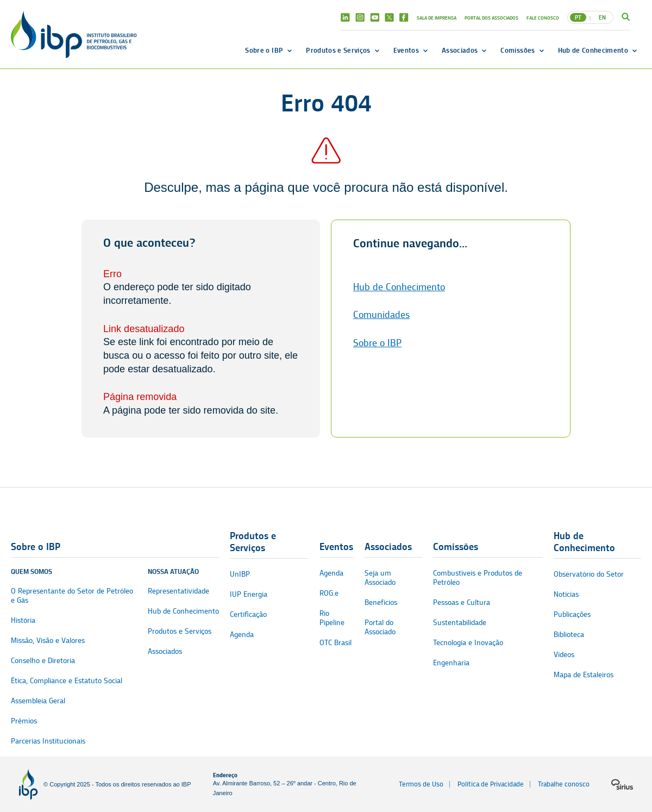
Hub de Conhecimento (593, 50)
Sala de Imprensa (437, 18)
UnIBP (240, 574)
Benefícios (381, 602)
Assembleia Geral (38, 701)
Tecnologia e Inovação (468, 643)
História (23, 620)
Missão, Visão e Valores (48, 641)
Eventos (406, 50)
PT (578, 17)
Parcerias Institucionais (48, 741)
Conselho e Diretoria (43, 661)
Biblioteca (569, 635)
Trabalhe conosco (564, 784)
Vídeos (564, 655)
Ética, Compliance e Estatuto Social (67, 681)
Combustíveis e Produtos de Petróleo (478, 578)
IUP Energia (249, 594)
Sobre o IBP (264, 50)
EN (602, 17)
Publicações (572, 614)
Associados (460, 50)
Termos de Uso (421, 784)
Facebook (404, 17)
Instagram (360, 17)
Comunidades (381, 315)
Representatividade (178, 591)
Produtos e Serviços (338, 50)
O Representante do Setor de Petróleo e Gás (72, 596)
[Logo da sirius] (622, 784)
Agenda (242, 635)
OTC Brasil (336, 643)
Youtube (375, 17)
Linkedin (345, 17)
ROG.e (329, 593)
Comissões (518, 50)
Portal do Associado (380, 627)
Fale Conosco (543, 18)
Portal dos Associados (491, 18)
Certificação (248, 614)
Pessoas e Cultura (462, 602)
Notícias (566, 594)
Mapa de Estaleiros (584, 675)
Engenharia (451, 663)
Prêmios (24, 721)
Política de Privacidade (491, 784)
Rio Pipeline (332, 618)
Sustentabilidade (460, 623)
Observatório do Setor (589, 574)
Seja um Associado (380, 578)
